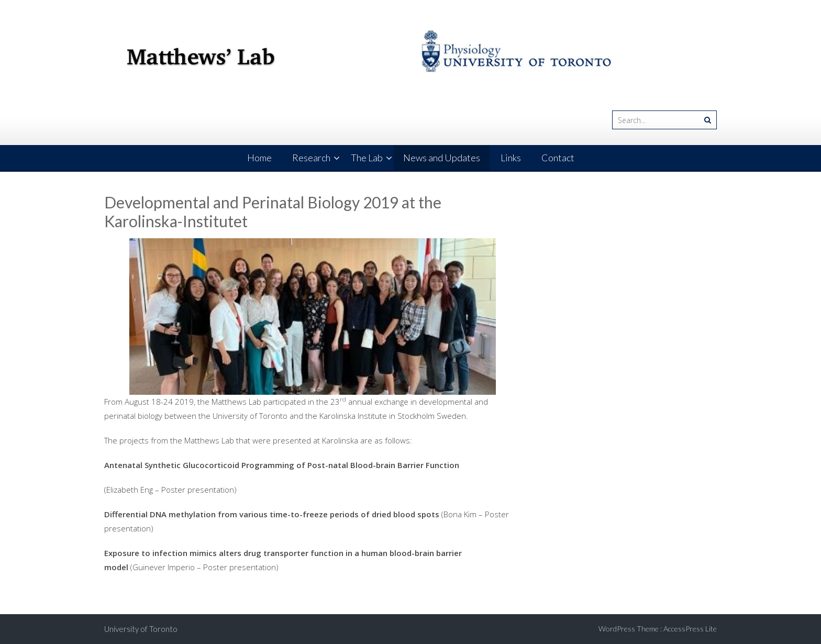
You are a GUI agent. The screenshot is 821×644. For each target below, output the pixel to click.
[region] (313, 317)
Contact (558, 158)
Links (511, 158)
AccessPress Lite (690, 629)
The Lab (367, 158)
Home (259, 158)
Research (311, 158)
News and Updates (442, 158)
